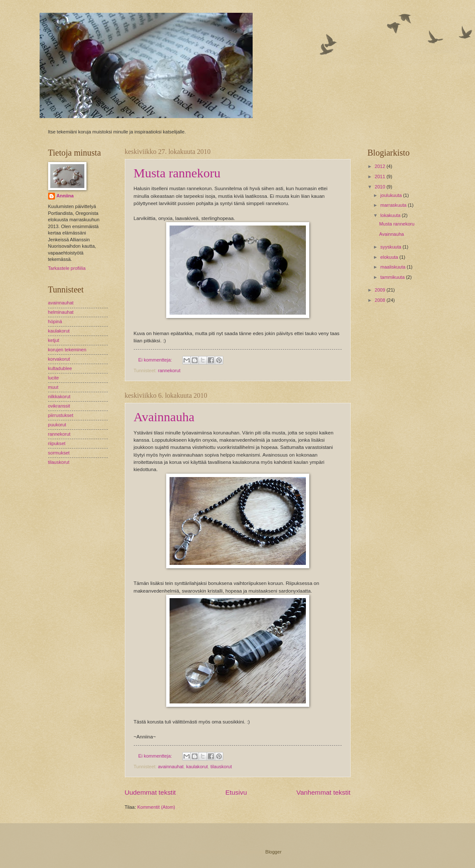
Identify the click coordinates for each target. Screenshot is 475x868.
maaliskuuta (394, 267)
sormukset (59, 453)
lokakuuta (391, 215)
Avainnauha (164, 417)
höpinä (55, 321)
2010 (381, 187)
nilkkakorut (59, 396)
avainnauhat (171, 767)
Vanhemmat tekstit (324, 792)
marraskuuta (394, 205)
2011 (381, 176)
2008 (381, 300)
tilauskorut (221, 767)
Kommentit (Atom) (156, 807)
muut (53, 387)
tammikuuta (393, 277)
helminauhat (61, 312)
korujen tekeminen (67, 350)
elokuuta (390, 257)
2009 (381, 290)
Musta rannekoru (177, 173)
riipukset (57, 443)
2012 (381, 166)
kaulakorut (197, 767)
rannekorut (169, 370)
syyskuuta (392, 247)
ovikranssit (59, 406)
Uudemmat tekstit (150, 792)
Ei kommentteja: (156, 360)
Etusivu (236, 792)
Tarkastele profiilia (67, 268)
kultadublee (60, 368)
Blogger (273, 852)
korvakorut (59, 359)
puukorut (57, 425)
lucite (54, 378)
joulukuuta (392, 195)
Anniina (65, 196)
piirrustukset (61, 415)
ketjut (54, 340)
